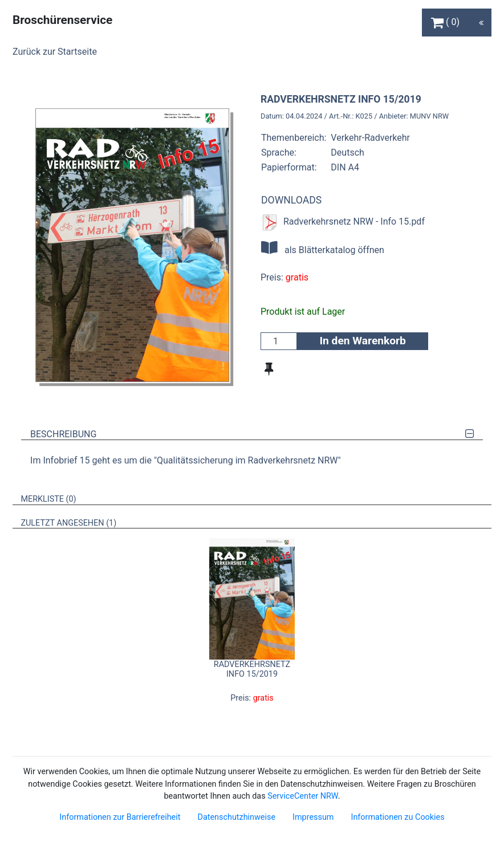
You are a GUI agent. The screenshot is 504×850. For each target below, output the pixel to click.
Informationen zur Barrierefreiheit (120, 817)
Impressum (313, 817)
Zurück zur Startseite (55, 52)
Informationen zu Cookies (397, 817)
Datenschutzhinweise (236, 817)
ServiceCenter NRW (303, 796)
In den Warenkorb (362, 341)
